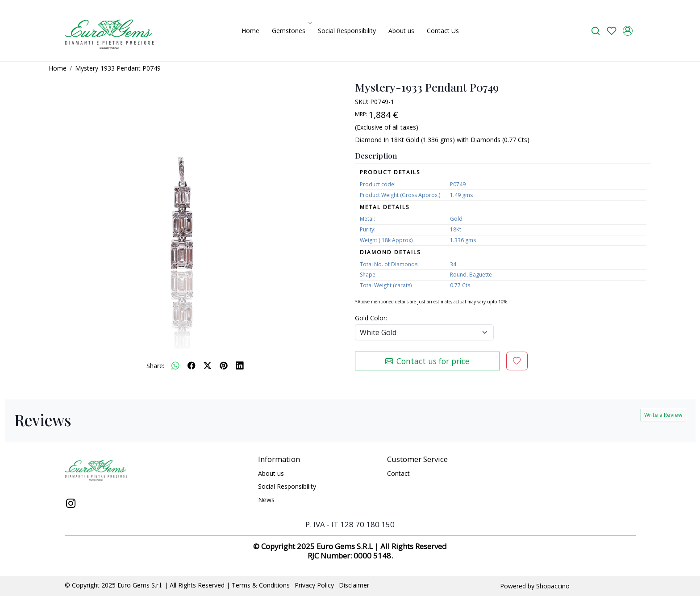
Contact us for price (427, 361)
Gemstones (291, 31)
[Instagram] (71, 504)
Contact (398, 473)
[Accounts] (628, 31)
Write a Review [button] (663, 415)
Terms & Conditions (261, 585)
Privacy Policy (314, 585)
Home (250, 31)
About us (401, 31)
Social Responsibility (347, 31)
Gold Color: (371, 318)
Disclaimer (354, 585)
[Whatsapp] (175, 365)
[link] (596, 31)
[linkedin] (240, 365)
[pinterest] (224, 365)
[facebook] (192, 365)
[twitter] (208, 365)
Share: (155, 366)
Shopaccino (553, 586)
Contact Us (443, 31)
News (266, 500)
